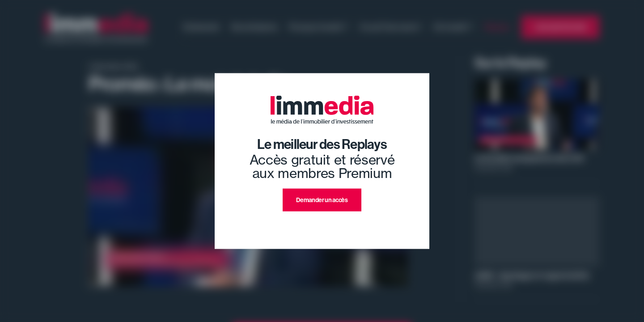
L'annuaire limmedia (560, 27)
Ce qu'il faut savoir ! (390, 27)
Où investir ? (453, 27)
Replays (497, 27)
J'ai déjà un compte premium (322, 222)
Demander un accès (322, 200)
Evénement (201, 27)
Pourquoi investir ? (318, 27)
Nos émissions (254, 27)
